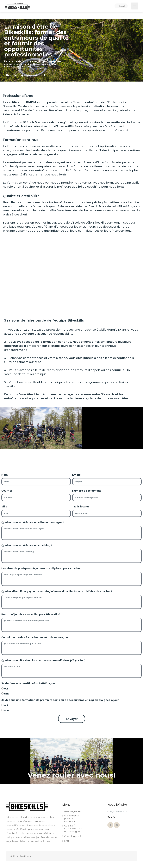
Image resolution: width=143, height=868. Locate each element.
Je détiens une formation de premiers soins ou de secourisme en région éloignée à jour (60, 700)
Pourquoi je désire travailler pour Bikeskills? (31, 614)
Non (6, 694)
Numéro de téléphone (87, 491)
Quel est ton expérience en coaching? (27, 545)
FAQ (67, 841)
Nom (5, 475)
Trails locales (81, 507)
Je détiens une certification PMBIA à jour (29, 683)
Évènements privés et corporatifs (71, 819)
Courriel (7, 491)
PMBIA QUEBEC (73, 811)
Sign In (122, 6)
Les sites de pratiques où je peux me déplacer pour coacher (41, 568)
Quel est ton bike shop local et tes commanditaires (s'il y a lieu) (43, 660)
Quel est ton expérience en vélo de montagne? (33, 523)
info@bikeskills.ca (117, 811)
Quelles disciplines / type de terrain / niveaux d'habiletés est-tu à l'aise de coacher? (57, 591)
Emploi (77, 475)
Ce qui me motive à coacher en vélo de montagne (35, 637)
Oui (6, 689)
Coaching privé (73, 836)
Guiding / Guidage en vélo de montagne (73, 829)
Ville (4, 507)
